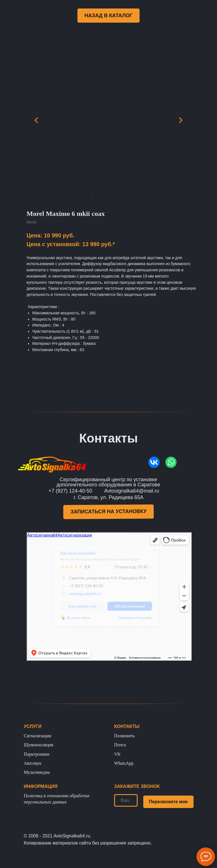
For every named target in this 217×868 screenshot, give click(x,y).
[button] (108, 512)
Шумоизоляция (38, 745)
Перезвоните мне (168, 802)
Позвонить (124, 736)
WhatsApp (124, 763)
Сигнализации (37, 736)
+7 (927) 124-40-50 (70, 491)
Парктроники (37, 754)
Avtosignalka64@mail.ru (132, 491)
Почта (120, 745)
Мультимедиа (37, 772)
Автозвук (33, 763)
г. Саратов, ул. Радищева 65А (109, 497)
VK (117, 754)
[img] (154, 462)
